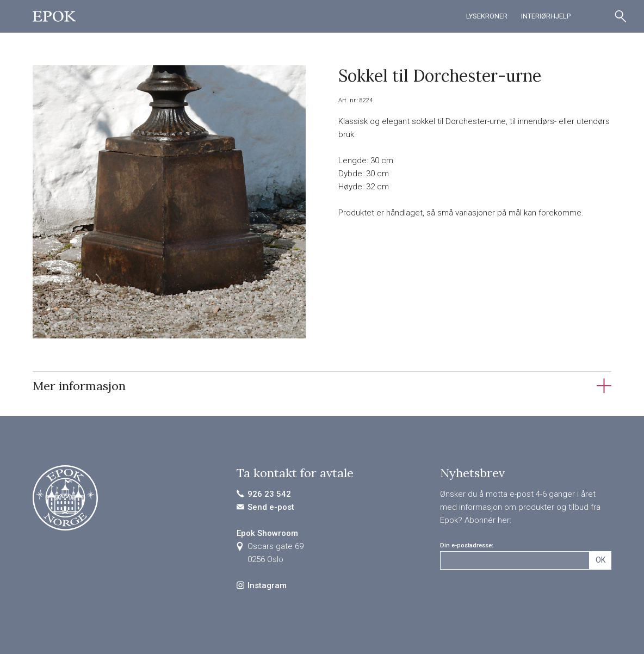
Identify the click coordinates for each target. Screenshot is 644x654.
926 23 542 (269, 494)
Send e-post (271, 507)
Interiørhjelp (546, 16)
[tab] (322, 385)
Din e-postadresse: (467, 545)
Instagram (267, 585)
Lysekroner (487, 16)
